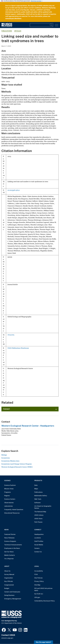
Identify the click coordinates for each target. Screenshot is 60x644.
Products (38, 481)
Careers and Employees (12, 592)
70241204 (11, 335)
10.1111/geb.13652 (14, 190)
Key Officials (9, 581)
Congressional (9, 585)
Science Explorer (10, 485)
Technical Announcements (13, 545)
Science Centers (10, 499)
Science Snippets (10, 541)
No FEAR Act (39, 594)
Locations (38, 538)
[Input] (41, 25)
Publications (7, 31)
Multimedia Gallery (41, 496)
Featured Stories (10, 534)
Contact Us (38, 552)
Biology (4, 455)
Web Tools (38, 499)
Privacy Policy (39, 581)
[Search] (51, 25)
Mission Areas (9, 489)
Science (7, 481)
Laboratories (8, 506)
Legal (37, 566)
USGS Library (39, 515)
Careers (37, 548)
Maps (36, 489)
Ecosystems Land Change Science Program (17, 464)
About (7, 566)
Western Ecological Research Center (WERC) (17, 467)
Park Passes (38, 522)
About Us (7, 571)
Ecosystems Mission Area (10, 461)
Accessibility (39, 571)
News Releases (9, 538)
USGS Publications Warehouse (18, 348)
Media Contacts (10, 555)
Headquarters (39, 534)
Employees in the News (12, 548)
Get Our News (9, 552)
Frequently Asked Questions (14, 510)
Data (36, 485)
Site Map (37, 585)
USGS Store (38, 519)
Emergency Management (13, 599)
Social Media (39, 545)
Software (37, 503)
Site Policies (38, 578)
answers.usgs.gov (7, 638)
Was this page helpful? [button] (44, 642)
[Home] (7, 27)
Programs (8, 492)
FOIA (36, 574)
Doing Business (9, 595)
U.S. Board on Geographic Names (43, 507)
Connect (6, 409)
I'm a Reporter (9, 559)
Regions (7, 496)
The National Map (40, 512)
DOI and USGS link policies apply (43, 589)
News (6, 530)
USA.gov (37, 597)
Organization (9, 578)
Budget (7, 588)
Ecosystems (6, 458)
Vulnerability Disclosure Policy (45, 601)
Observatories (9, 503)
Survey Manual (9, 574)
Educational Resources (12, 513)
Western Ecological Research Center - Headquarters (28, 426)
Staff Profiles (39, 541)
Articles (18, 31)
